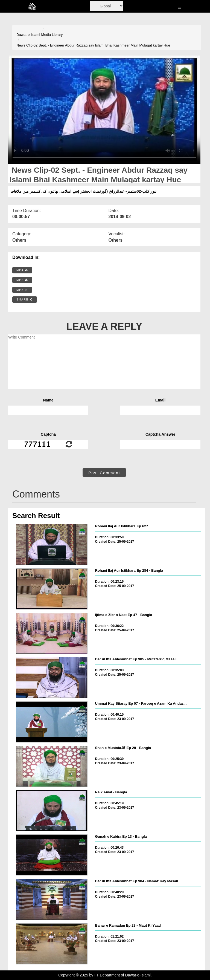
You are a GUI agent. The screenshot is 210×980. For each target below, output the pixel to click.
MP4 (22, 270)
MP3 (22, 280)
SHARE (25, 300)
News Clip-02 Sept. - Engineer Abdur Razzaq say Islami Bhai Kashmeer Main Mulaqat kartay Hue (93, 45)
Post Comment (104, 473)
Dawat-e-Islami (28, 35)
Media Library (52, 35)
